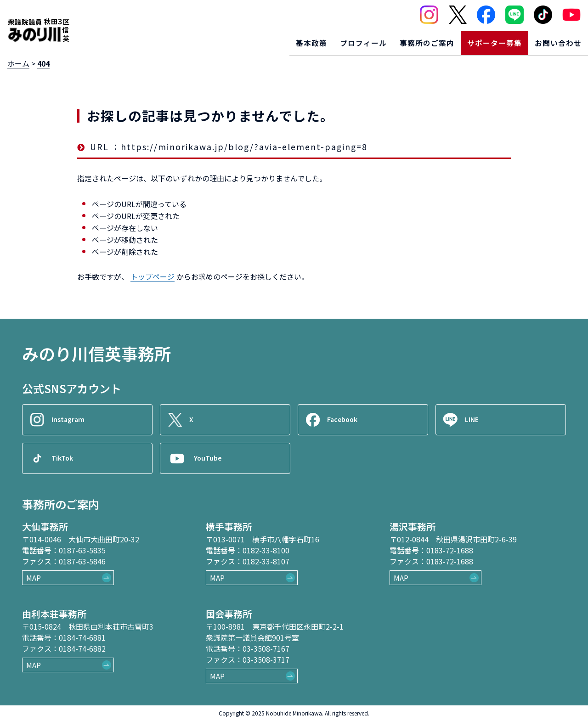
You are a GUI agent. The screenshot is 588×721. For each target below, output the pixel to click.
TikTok (65, 458)
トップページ (153, 276)
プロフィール (336, 39)
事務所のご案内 (407, 39)
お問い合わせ (554, 39)
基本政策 (277, 39)
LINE (475, 420)
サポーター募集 (483, 39)
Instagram (71, 420)
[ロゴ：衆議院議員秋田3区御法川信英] (38, 27)
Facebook (346, 420)
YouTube (211, 458)
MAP (34, 578)
